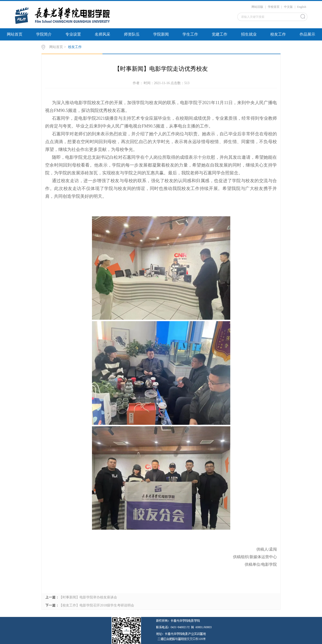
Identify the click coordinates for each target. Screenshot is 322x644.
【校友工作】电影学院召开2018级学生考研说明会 (97, 605)
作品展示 (307, 34)
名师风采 (102, 34)
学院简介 (44, 34)
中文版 (288, 7)
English (302, 7)
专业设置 (73, 34)
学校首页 (274, 7)
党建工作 (220, 34)
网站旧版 (257, 7)
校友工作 (278, 34)
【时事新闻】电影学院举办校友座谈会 (88, 597)
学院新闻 (161, 34)
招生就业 (249, 34)
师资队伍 (132, 34)
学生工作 (190, 34)
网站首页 (15, 34)
